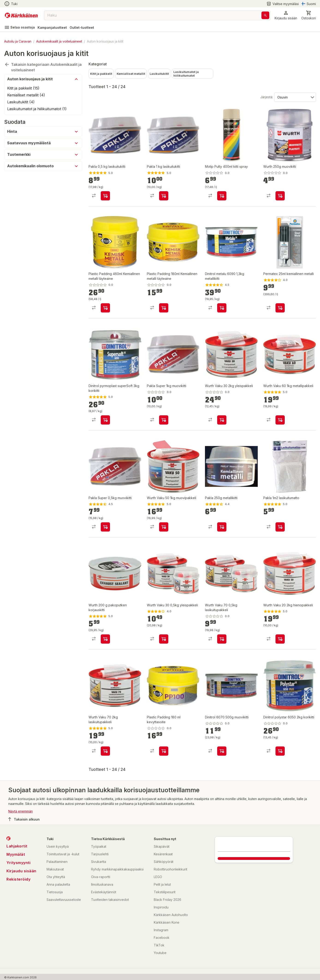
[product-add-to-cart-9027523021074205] (164, 308)
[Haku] (265, 15)
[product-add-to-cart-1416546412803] (222, 308)
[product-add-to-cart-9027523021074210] (105, 308)
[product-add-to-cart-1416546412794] (280, 751)
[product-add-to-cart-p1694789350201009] (222, 196)
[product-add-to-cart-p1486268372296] (222, 527)
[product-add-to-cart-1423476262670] (105, 196)
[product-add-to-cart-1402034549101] (280, 420)
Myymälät (16, 854)
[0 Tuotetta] (309, 15)
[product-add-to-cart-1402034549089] (280, 639)
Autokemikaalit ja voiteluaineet (59, 41)
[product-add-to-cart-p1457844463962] (164, 751)
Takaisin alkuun (24, 819)
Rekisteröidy (18, 879)
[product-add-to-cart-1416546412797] (222, 751)
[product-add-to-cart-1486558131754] (105, 527)
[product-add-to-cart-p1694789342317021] (280, 196)
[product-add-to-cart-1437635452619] (280, 527)
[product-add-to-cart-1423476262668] (164, 196)
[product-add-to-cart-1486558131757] (164, 420)
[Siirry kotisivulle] (21, 15)
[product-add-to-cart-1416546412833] (105, 420)
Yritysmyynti (18, 863)
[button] (286, 15)
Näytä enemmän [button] (21, 811)
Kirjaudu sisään (21, 871)
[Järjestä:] (295, 97)
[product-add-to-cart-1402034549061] (105, 639)
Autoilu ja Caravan (18, 41)
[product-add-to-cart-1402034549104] (222, 639)
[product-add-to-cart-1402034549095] (164, 639)
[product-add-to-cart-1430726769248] (280, 308)
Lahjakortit (17, 846)
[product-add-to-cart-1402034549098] (164, 527)
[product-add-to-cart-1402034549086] (105, 751)
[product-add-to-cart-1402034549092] (222, 420)
